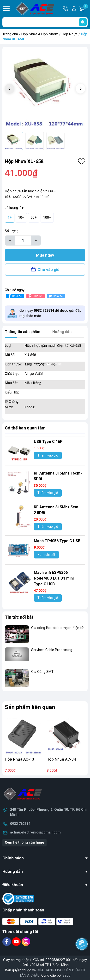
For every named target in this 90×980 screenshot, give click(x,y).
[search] (83, 22)
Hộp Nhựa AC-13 (19, 759)
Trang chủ (10, 34)
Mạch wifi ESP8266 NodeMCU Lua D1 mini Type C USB (54, 578)
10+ (21, 218)
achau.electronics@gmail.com (35, 832)
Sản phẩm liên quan (30, 707)
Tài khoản (74, 9)
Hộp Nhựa (70, 34)
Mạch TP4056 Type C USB (57, 541)
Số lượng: (12, 231)
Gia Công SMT (42, 672)
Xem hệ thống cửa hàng (24, 842)
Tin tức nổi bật (19, 617)
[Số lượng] (23, 241)
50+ (34, 218)
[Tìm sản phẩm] (45, 22)
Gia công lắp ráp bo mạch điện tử (57, 628)
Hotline (66, 9)
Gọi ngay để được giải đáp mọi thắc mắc (50, 313)
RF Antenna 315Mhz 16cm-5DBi (58, 476)
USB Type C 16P (48, 442)
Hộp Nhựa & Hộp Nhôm (40, 34)
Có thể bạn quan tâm (25, 428)
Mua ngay (45, 255)
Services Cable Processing (52, 650)
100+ (47, 218)
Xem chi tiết (46, 555)
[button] (80, 89)
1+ (10, 218)
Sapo (66, 976)
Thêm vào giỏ (48, 455)
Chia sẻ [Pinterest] (35, 296)
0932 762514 (20, 824)
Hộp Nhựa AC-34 (61, 759)
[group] (45, 89)
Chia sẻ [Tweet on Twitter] (55, 296)
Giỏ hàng (85, 9)
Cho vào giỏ (48, 270)
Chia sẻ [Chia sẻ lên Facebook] (15, 296)
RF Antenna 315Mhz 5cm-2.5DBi (57, 510)
